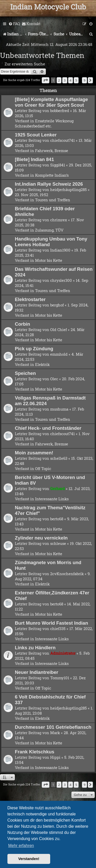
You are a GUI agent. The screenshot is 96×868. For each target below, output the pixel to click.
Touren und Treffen (53, 200)
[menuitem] (14, 24)
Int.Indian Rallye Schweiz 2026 (49, 184)
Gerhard (57, 488)
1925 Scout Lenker (36, 135)
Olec (54, 379)
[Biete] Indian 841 (34, 159)
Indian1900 (60, 250)
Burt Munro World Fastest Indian (51, 623)
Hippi (55, 757)
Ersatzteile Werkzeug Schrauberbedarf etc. (44, 123)
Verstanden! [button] (29, 859)
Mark (55, 733)
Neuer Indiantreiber (36, 672)
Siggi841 (58, 165)
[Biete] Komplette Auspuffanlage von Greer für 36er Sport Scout (51, 102)
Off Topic (43, 468)
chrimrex (59, 220)
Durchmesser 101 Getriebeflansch (53, 727)
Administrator (63, 653)
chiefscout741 (62, 140)
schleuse (58, 543)
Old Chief (58, 330)
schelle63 (59, 458)
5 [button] (76, 80)
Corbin (23, 324)
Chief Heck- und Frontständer (48, 428)
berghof (57, 305)
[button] (46, 80)
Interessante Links (52, 499)
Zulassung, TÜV (49, 230)
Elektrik (42, 364)
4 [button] (71, 80)
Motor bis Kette (49, 260)
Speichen (25, 373)
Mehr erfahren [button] (21, 846)
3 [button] (65, 80)
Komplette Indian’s (52, 175)
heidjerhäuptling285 (68, 189)
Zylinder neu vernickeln (41, 538)
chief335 (58, 628)
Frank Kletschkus (35, 752)
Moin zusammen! (34, 453)
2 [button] (59, 80)
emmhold (59, 354)
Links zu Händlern (35, 648)
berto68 (57, 519)
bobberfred (60, 111)
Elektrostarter (30, 299)
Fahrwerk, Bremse (52, 151)
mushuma (59, 409)
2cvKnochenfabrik (67, 574)
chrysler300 (61, 280)
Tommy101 (60, 678)
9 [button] (84, 80)
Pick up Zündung (34, 349)
